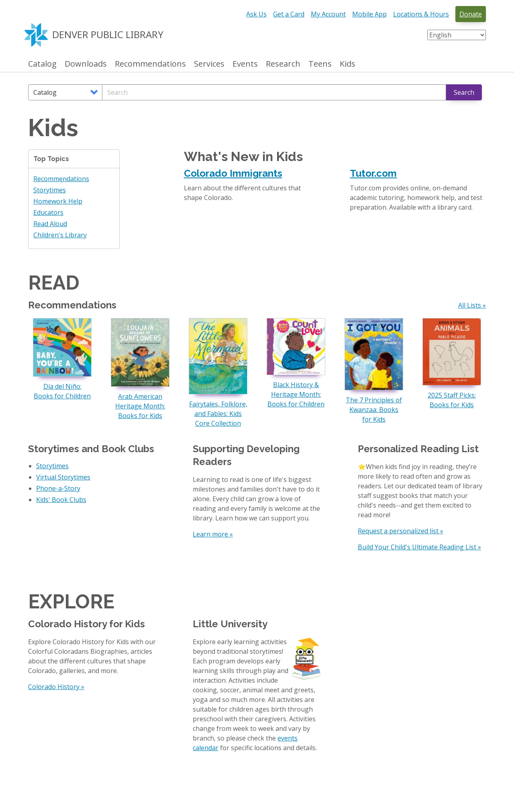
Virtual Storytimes (63, 477)
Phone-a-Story (58, 488)
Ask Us (256, 14)
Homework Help (58, 201)
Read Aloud (50, 224)
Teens (320, 64)
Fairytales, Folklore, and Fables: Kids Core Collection (218, 414)
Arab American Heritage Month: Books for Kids (140, 406)
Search (464, 92)
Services (209, 64)
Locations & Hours (421, 14)
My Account (328, 14)
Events (245, 64)
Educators (48, 212)
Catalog (42, 64)
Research (283, 64)
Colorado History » (56, 687)
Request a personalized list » (401, 531)
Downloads (86, 64)
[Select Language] (457, 35)
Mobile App (369, 14)
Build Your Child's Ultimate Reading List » (419, 547)
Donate (471, 14)
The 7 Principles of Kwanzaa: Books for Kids (374, 410)
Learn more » (213, 534)
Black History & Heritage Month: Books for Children (296, 394)
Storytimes (50, 190)
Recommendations (150, 64)
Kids (348, 64)
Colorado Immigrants (233, 173)
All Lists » (472, 305)
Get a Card (289, 14)
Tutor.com (373, 173)
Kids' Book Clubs (61, 500)
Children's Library (60, 235)
